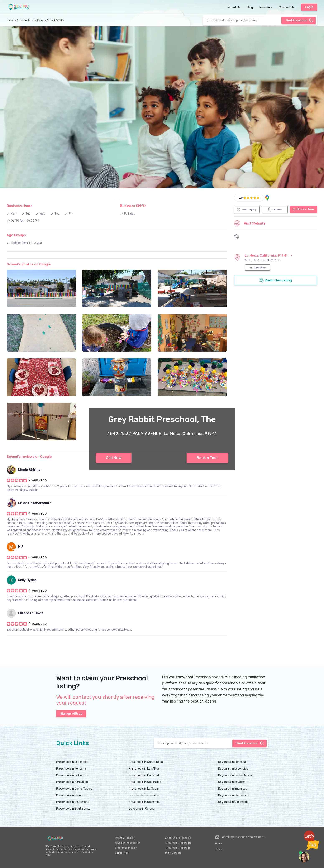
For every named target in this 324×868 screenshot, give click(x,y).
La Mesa (39, 20)
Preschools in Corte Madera (74, 789)
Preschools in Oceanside (145, 782)
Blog (250, 7)
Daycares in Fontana (232, 762)
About (219, 850)
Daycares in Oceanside (233, 802)
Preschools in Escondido (72, 762)
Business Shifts (133, 206)
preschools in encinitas (144, 795)
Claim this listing (276, 280)
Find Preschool (299, 20)
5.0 (241, 198)
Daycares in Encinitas (233, 789)
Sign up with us (71, 714)
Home (10, 20)
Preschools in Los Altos (144, 769)
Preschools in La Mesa (143, 789)
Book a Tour (207, 458)
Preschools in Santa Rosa (146, 762)
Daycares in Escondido (233, 769)
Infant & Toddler (125, 838)
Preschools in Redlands (144, 802)
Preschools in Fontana (71, 769)
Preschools (24, 20)
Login (309, 7)
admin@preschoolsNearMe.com (240, 837)
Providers (266, 7)
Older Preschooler (126, 848)
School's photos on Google (29, 264)
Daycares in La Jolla (231, 782)
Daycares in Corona (142, 809)
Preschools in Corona (70, 795)
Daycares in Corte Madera (235, 775)
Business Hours (20, 206)
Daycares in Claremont (234, 795)
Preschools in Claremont (73, 802)
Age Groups (16, 235)
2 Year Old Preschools (178, 838)
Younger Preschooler (127, 843)
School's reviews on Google (29, 457)
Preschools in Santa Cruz (73, 809)
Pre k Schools (173, 853)
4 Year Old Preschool (177, 848)
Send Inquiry (247, 209)
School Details (55, 20)
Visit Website (250, 223)
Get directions (258, 267)
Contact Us (287, 7)
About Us (234, 7)
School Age (122, 853)
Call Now (114, 458)
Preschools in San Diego (72, 782)
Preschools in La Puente (72, 775)
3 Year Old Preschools (178, 843)
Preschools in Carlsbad (144, 775)
